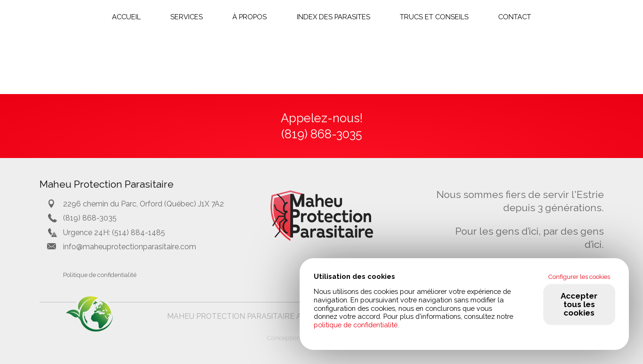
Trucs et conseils (434, 17)
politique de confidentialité (356, 325)
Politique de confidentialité (100, 275)
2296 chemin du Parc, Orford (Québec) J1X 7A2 (143, 204)
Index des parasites (333, 17)
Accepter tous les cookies (579, 304)
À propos (250, 17)
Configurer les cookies (579, 277)
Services (187, 17)
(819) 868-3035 (90, 218)
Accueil (126, 17)
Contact (515, 17)
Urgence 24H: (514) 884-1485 (114, 233)
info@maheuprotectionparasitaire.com (130, 247)
